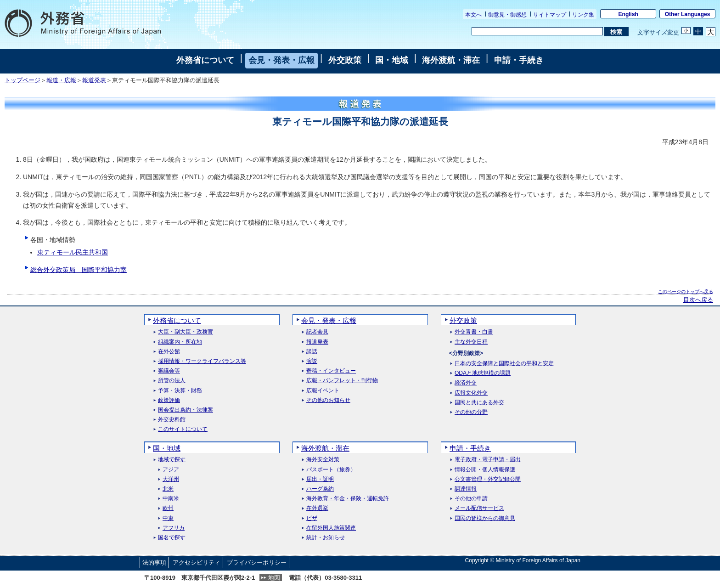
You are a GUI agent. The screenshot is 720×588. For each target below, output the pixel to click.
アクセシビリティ (197, 563)
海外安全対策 (323, 460)
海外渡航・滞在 (451, 60)
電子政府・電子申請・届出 (488, 460)
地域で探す (172, 460)
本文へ (473, 15)
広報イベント (323, 391)
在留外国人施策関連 (331, 528)
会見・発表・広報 (281, 60)
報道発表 (94, 80)
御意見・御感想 (507, 15)
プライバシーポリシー (257, 563)
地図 (274, 578)
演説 (312, 361)
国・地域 (392, 60)
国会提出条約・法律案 (186, 410)
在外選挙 (317, 508)
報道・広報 (61, 80)
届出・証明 (320, 479)
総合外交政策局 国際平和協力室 (79, 270)
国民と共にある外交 (479, 403)
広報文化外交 (471, 393)
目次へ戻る (698, 300)
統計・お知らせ (326, 538)
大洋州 (171, 479)
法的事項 (154, 563)
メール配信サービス (479, 508)
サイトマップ (550, 15)
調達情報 (466, 489)
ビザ (312, 518)
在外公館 (169, 352)
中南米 (171, 499)
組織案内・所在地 (180, 342)
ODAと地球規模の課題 (483, 373)
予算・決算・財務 (180, 391)
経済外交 (466, 383)
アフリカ (174, 528)
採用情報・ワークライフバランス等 (202, 361)
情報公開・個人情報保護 (485, 470)
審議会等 (169, 371)
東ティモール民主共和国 (73, 252)
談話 (312, 352)
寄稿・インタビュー (331, 371)
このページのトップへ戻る (686, 291)
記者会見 (317, 332)
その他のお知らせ (328, 400)
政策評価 (169, 400)
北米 (168, 489)
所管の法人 (172, 381)
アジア (171, 470)
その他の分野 (471, 412)
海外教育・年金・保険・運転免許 (348, 499)
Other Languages (688, 14)
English (628, 14)
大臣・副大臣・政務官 (186, 332)
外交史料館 (172, 420)
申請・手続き (519, 60)
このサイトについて (183, 429)
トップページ (22, 80)
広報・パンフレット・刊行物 (342, 381)
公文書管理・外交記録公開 (488, 479)
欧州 (168, 508)
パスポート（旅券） (331, 470)
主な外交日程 (471, 342)
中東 (168, 518)
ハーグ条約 (320, 489)
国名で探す (172, 538)
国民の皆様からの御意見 (485, 518)
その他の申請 (471, 499)
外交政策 (345, 60)
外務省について (205, 60)
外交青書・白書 (474, 332)
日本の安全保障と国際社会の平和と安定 (504, 364)
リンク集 (583, 15)
